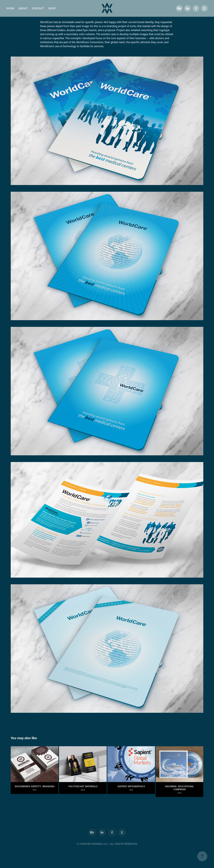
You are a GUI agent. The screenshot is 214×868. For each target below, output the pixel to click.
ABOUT (23, 8)
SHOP (52, 8)
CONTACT (38, 8)
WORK (10, 8)
